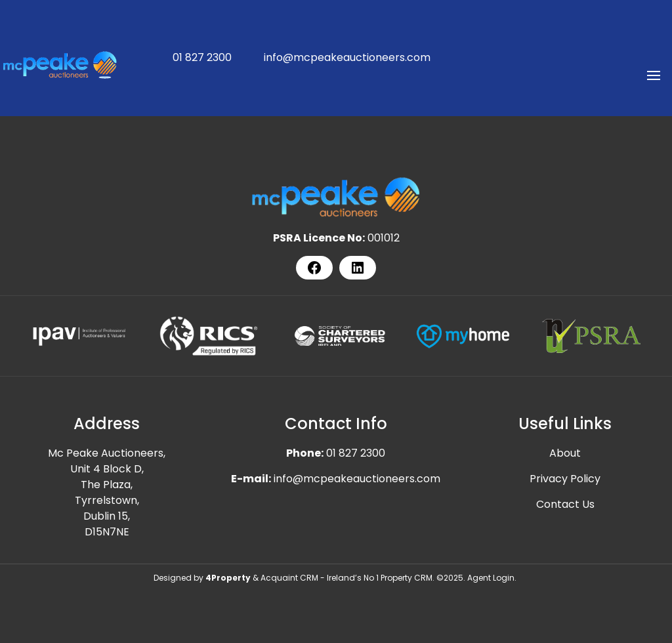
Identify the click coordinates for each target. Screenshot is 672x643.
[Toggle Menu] (654, 80)
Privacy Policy (565, 479)
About (565, 453)
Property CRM (407, 578)
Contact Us (565, 504)
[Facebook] (314, 268)
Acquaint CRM (289, 578)
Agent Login (491, 578)
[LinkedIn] (358, 268)
